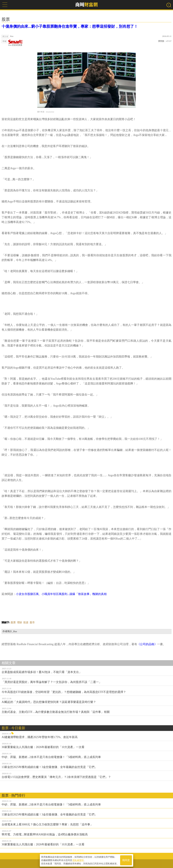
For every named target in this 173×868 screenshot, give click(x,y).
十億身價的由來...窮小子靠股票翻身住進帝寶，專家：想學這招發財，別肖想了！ (70, 26)
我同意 (126, 860)
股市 (32, 622)
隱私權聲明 (78, 860)
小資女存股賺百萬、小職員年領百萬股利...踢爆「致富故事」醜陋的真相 (61, 594)
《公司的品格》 (147, 644)
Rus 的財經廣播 (15, 43)
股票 (13, 622)
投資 (26, 622)
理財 (20, 622)
